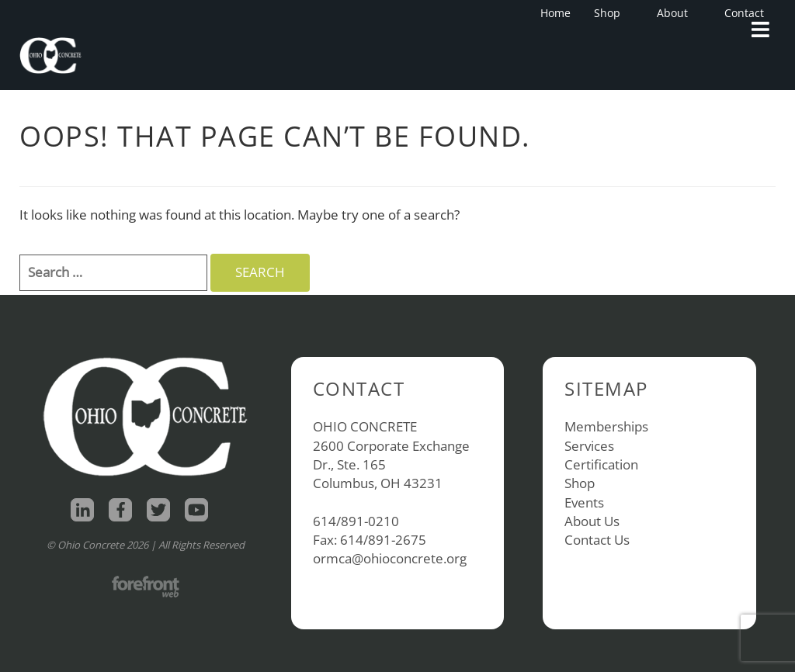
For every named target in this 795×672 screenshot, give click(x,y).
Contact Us (597, 540)
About (677, 13)
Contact (744, 13)
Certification (601, 464)
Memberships (606, 426)
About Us (592, 521)
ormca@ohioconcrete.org (390, 558)
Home (555, 13)
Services (589, 446)
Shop (612, 13)
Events (584, 502)
